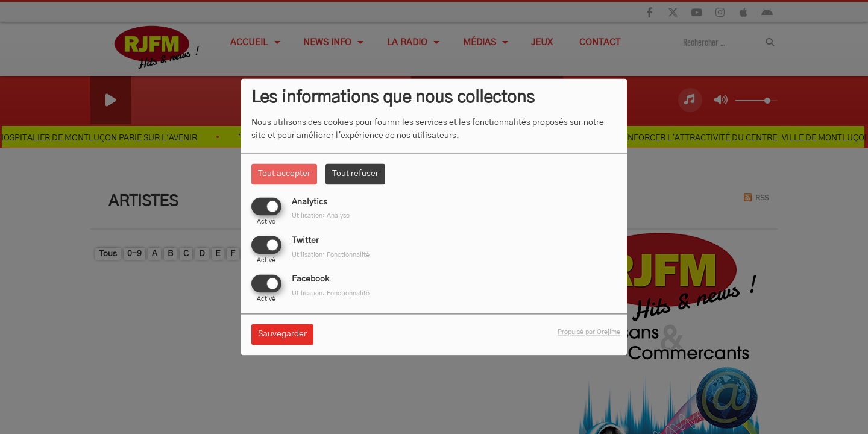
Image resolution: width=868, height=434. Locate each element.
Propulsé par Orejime (589, 332)
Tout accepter (284, 174)
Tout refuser (355, 174)
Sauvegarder (282, 335)
